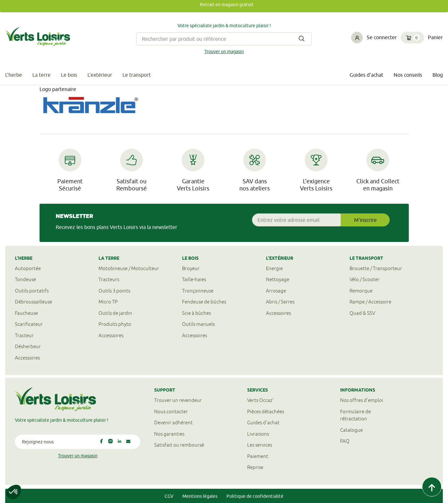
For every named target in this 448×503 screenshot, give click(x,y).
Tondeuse (25, 279)
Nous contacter (171, 412)
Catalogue (351, 430)
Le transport (137, 75)
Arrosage (276, 291)
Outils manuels (198, 324)
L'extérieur (100, 75)
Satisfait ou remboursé (179, 445)
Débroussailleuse (34, 302)
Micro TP (108, 302)
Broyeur (191, 268)
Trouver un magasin (224, 51)
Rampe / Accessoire (370, 302)
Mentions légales (200, 496)
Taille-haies (194, 279)
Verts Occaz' (260, 400)
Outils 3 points (114, 291)
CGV (169, 496)
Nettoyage (278, 279)
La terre (41, 75)
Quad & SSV (362, 313)
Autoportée (28, 268)
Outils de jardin (115, 313)
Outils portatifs (32, 291)
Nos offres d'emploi (362, 400)
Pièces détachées (266, 412)
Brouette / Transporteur (376, 268)
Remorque (361, 291)
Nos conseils (408, 75)
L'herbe (14, 75)
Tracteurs (109, 279)
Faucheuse (26, 313)
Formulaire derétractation (356, 415)
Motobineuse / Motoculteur (129, 268)
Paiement (258, 456)
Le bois (69, 75)
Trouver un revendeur (178, 400)
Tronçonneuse (198, 291)
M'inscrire (365, 220)
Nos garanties (169, 434)
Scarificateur (29, 324)
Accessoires (27, 358)
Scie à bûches (196, 313)
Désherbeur (28, 346)
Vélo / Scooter (365, 279)
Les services (260, 445)
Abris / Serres (280, 302)
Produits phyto (115, 324)
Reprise (255, 467)
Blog (438, 75)
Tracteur (24, 335)
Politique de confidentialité (255, 496)
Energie (274, 268)
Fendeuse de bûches (204, 302)
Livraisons (258, 434)
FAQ (345, 441)
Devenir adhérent (173, 423)
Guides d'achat (366, 75)
